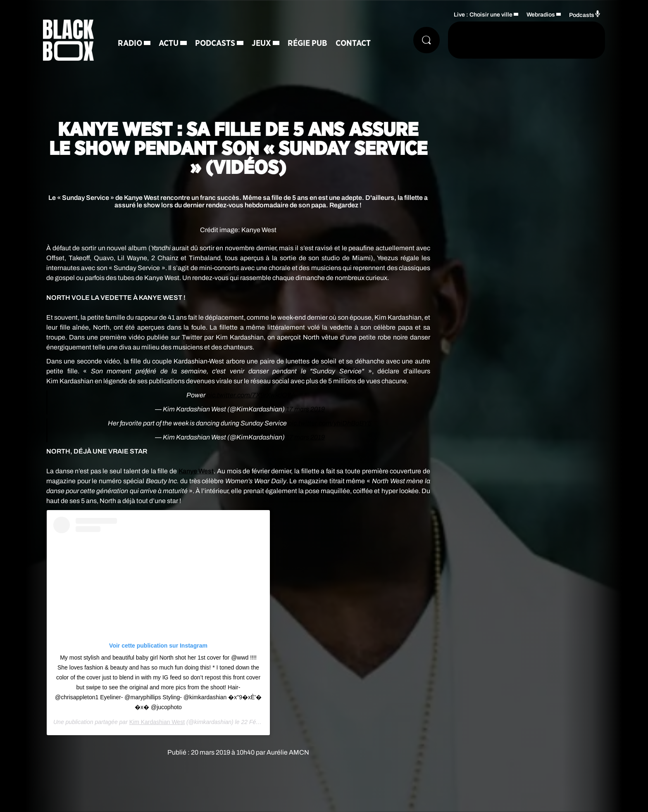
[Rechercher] (426, 40)
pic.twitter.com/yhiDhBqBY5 (330, 423)
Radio (130, 43)
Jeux (261, 43)
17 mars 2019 (305, 409)
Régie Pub (307, 43)
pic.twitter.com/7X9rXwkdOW (250, 395)
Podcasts (215, 43)
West (196, 471)
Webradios (541, 15)
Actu (169, 43)
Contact (353, 43)
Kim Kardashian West (157, 722)
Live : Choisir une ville (483, 15)
